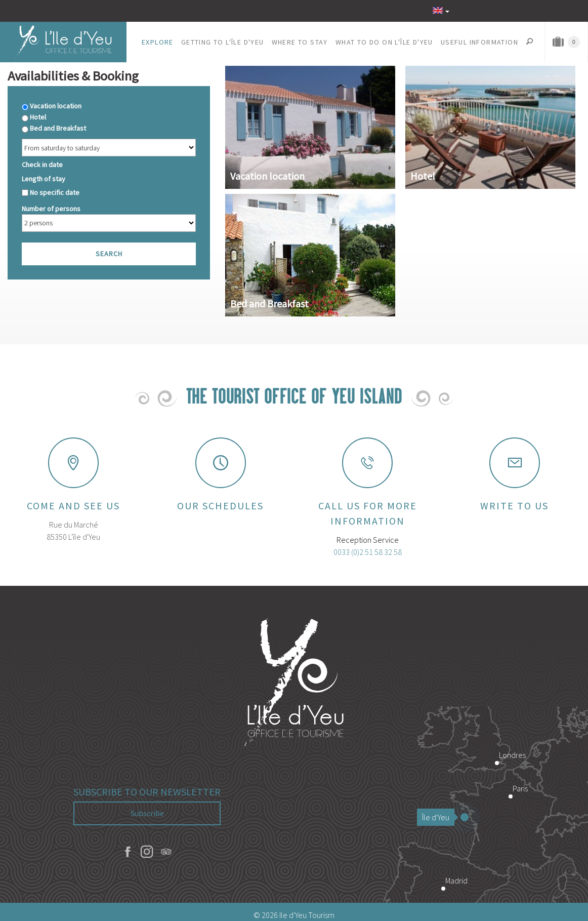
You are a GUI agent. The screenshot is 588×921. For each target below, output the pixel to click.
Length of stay (44, 179)
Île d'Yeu (438, 817)
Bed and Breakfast (58, 128)
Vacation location (56, 106)
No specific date (55, 192)
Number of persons (51, 209)
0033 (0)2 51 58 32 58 (368, 552)
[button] (158, 42)
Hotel (38, 117)
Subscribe (147, 813)
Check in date (42, 165)
